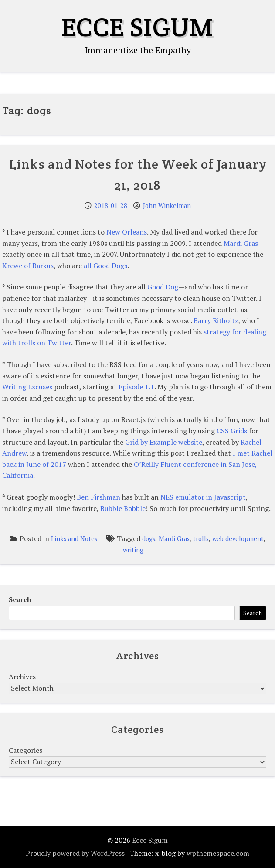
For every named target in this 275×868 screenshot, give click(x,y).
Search (20, 599)
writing (133, 550)
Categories (25, 750)
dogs (149, 539)
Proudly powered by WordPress (75, 853)
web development (238, 539)
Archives (22, 677)
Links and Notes (74, 539)
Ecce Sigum (137, 27)
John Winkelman (167, 206)
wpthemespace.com (218, 853)
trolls (201, 539)
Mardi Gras (174, 539)
